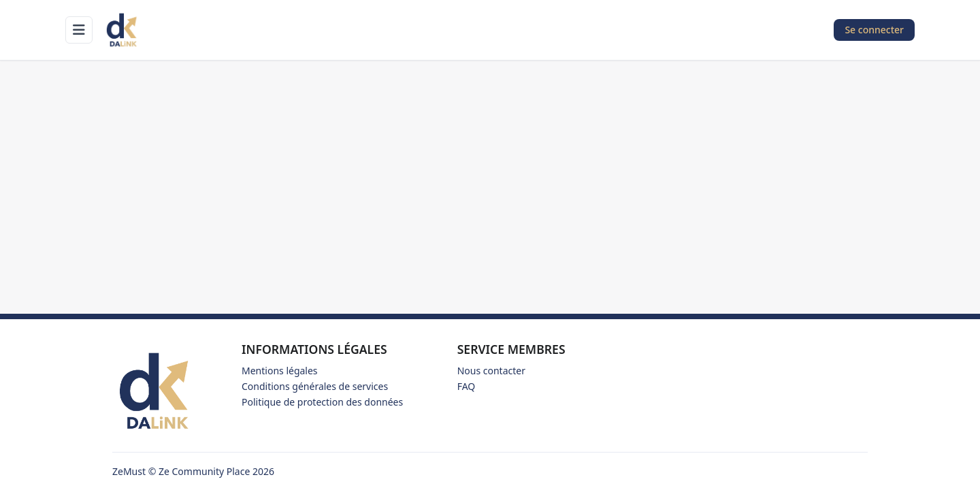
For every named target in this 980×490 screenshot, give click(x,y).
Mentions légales (280, 371)
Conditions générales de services (315, 386)
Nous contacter (491, 371)
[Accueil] (122, 30)
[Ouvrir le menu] (79, 30)
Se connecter (874, 30)
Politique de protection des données (322, 402)
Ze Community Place (204, 471)
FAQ (467, 386)
